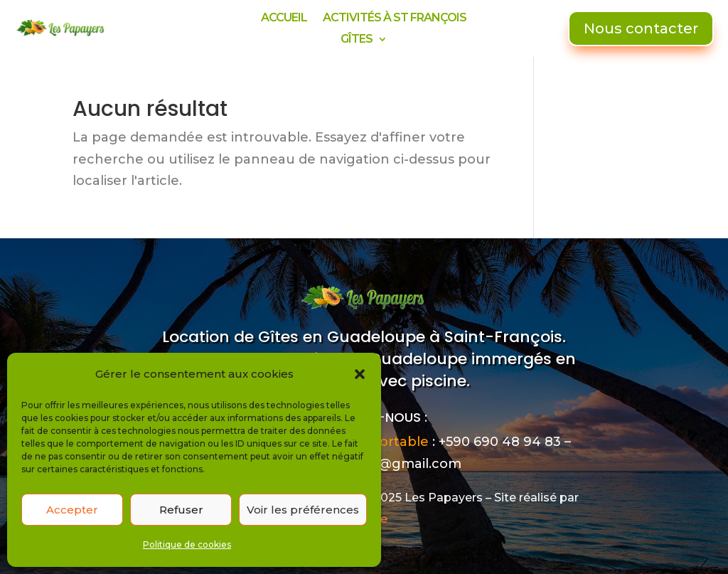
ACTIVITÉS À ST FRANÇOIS (395, 18)
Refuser (181, 510)
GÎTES (357, 40)
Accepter (72, 510)
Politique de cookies (187, 544)
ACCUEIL (284, 18)
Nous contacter (641, 28)
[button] (360, 374)
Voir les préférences (303, 510)
